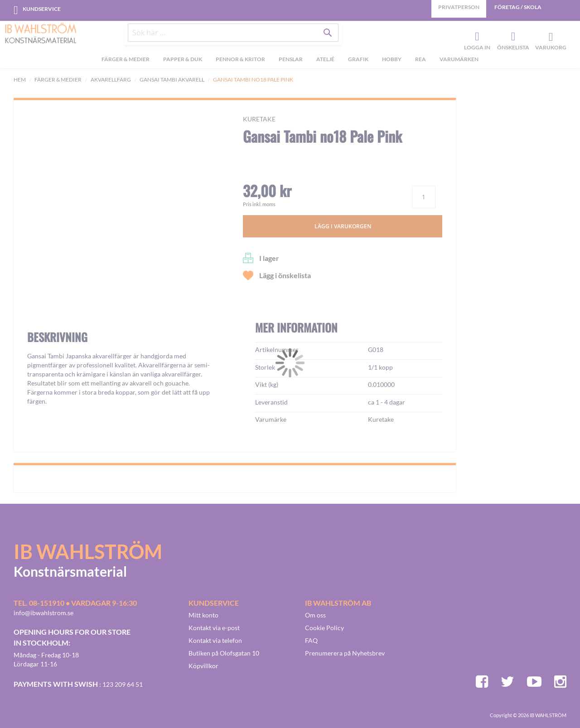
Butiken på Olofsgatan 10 (224, 653)
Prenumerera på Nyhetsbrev (345, 653)
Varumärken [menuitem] (459, 63)
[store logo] (41, 34)
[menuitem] (126, 64)
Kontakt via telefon (215, 640)
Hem (20, 80)
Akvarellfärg (111, 80)
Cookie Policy (324, 628)
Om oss (315, 615)
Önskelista (512, 39)
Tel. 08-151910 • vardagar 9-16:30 (75, 603)
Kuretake (259, 119)
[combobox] (233, 37)
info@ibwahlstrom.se (43, 613)
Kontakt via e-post (214, 628)
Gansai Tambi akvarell (172, 80)
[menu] (290, 64)
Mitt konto (203, 615)
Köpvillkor (203, 666)
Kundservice (42, 9)
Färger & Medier (58, 80)
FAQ (311, 640)
